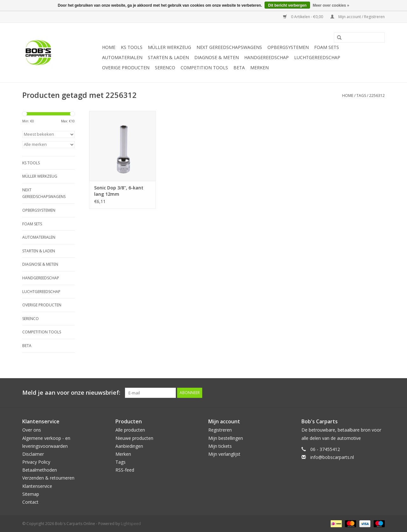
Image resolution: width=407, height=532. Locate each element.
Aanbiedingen (129, 446)
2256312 (377, 95)
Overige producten (126, 68)
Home (109, 47)
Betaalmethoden (40, 470)
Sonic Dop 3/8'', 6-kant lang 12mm (119, 191)
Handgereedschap (266, 57)
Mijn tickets (220, 446)
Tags (361, 95)
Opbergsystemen (288, 47)
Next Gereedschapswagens (229, 47)
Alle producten (130, 430)
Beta (239, 68)
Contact (30, 502)
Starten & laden (168, 57)
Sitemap (31, 494)
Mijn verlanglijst (224, 454)
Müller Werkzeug (169, 47)
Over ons (32, 430)
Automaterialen (122, 57)
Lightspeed (131, 524)
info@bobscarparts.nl (332, 457)
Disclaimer (33, 454)
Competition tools (204, 68)
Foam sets (327, 47)
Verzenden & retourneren (48, 478)
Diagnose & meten (217, 57)
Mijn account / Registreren (358, 17)
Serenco (165, 68)
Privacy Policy (36, 462)
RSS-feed (125, 470)
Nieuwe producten (134, 438)
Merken (259, 68)
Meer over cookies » (331, 5)
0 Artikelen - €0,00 (304, 17)
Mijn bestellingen (226, 438)
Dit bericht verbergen (287, 5)
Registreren (220, 430)
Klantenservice (37, 486)
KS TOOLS (132, 47)
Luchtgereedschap (317, 57)
